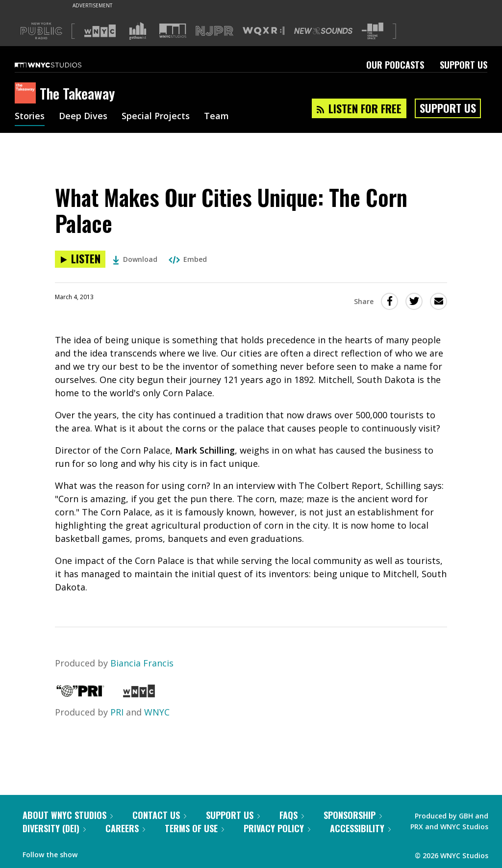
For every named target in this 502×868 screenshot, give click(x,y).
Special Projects (156, 117)
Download (135, 259)
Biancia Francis (142, 663)
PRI (117, 712)
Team (216, 117)
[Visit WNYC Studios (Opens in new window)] (173, 31)
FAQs (292, 815)
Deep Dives (83, 117)
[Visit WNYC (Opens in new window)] (100, 31)
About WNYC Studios (68, 815)
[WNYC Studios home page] (60, 65)
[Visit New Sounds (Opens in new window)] (323, 31)
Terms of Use (194, 828)
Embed (188, 259)
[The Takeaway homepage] (27, 94)
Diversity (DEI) (54, 828)
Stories (30, 117)
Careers (125, 828)
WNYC (157, 712)
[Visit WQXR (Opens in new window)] (264, 31)
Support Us (464, 65)
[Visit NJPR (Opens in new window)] (214, 31)
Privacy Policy (277, 828)
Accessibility (360, 828)
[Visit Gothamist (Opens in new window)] (138, 31)
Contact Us (159, 815)
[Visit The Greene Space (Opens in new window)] (373, 31)
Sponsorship (353, 815)
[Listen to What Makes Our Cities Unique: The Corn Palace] (80, 259)
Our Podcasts (395, 65)
